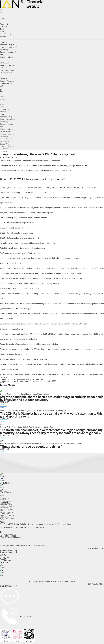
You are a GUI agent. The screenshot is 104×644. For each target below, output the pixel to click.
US (1, 88)
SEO (89, 548)
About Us (4, 558)
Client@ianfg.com (14, 537)
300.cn (102, 548)
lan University (5, 560)
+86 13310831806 (10, 534)
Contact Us (4, 557)
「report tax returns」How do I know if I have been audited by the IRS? (28, 381)
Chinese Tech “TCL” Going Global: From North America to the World (28, 427)
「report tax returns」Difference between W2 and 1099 (21, 379)
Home (2, 553)
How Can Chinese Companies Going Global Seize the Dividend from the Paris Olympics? (34, 410)
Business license (40, 545)
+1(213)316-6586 (9, 535)
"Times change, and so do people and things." (31, 446)
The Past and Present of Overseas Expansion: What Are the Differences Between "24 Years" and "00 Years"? (42, 443)
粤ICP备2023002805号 (9, 550)
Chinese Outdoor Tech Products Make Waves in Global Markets (25, 394)
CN (1, 90)
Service (3, 555)
